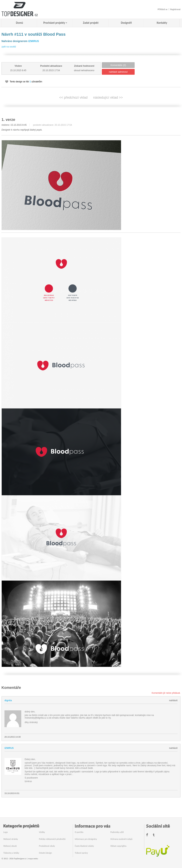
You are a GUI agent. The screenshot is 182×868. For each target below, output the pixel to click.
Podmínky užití (117, 832)
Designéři (126, 23)
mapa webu (33, 859)
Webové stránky (11, 839)
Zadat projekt (91, 23)
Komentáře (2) (118, 65)
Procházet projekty (54, 23)
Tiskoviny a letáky (11, 853)
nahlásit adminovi (118, 72)
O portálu (79, 832)
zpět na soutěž (9, 47)
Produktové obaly (47, 846)
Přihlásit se (163, 9)
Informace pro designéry (86, 839)
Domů (20, 23)
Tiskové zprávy (81, 853)
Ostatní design (45, 853)
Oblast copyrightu (118, 846)
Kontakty (162, 23)
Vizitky (42, 832)
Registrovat (175, 9)
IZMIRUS (34, 41)
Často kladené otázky (84, 846)
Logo (6, 832)
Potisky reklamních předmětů (52, 839)
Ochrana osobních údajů (121, 839)
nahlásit (173, 700)
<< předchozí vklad (73, 98)
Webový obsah (10, 846)
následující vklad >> (108, 98)
